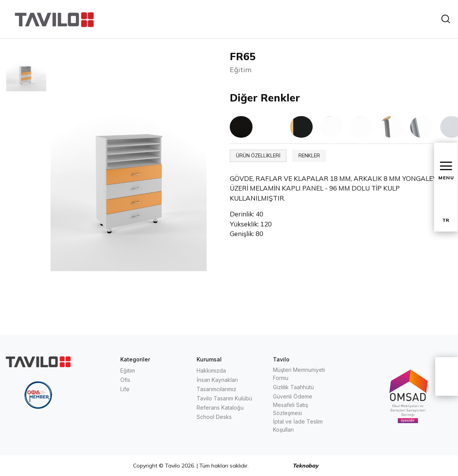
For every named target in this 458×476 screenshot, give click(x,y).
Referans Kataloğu (220, 408)
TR (446, 220)
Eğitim (128, 371)
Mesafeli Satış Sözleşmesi (290, 409)
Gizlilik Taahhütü (293, 387)
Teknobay (306, 466)
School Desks (214, 417)
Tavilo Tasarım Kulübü (224, 398)
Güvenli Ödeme (293, 396)
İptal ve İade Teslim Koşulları (298, 425)
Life (125, 389)
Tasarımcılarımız (216, 389)
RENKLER (309, 155)
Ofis (125, 380)
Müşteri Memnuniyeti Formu (299, 374)
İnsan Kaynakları (217, 380)
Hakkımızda (211, 371)
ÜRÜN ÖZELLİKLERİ (258, 155)
